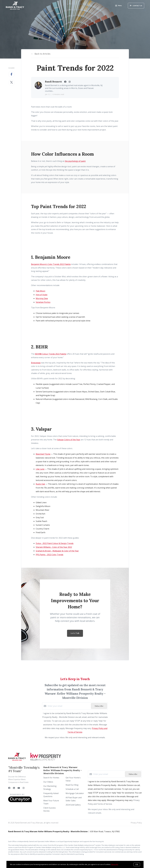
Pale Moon (40, 291)
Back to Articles (42, 54)
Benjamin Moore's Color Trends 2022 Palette (51, 264)
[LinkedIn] (14, 788)
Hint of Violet (42, 295)
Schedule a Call (72, 789)
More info (115, 864)
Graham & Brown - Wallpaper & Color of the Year (57, 551)
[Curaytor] (20, 802)
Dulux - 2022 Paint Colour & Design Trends (55, 543)
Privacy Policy (136, 823)
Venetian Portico (43, 302)
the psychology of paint (75, 161)
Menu (118, 6)
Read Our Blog (72, 785)
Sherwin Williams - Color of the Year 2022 (54, 547)
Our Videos (48, 782)
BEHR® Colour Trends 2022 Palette (51, 354)
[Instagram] (24, 788)
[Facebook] (9, 788)
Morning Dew (42, 298)
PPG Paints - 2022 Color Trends (50, 555)
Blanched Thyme (43, 454)
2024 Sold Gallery (73, 805)
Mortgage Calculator (75, 793)
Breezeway (36, 363)
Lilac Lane (40, 469)
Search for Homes (51, 778)
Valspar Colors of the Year (69, 440)
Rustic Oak (40, 484)
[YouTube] (19, 788)
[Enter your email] (69, 706)
